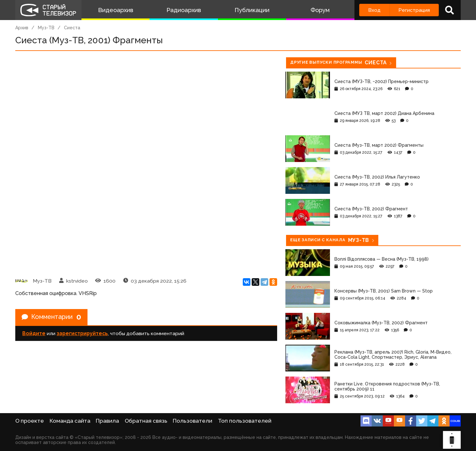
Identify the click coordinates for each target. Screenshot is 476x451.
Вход (374, 10)
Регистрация (414, 10)
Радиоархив (184, 10)
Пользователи (192, 421)
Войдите (34, 333)
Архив (22, 28)
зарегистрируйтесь (82, 333)
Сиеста (72, 28)
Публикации (252, 10)
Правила (107, 421)
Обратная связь (146, 421)
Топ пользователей (245, 421)
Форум (320, 10)
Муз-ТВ (46, 28)
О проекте (30, 421)
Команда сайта (70, 421)
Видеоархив (116, 10)
